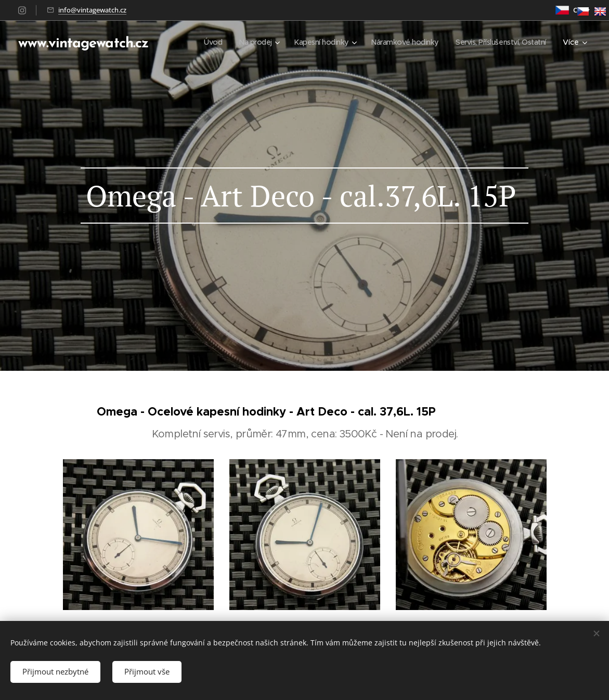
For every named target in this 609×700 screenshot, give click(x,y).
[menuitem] (198, 42)
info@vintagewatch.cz (92, 10)
